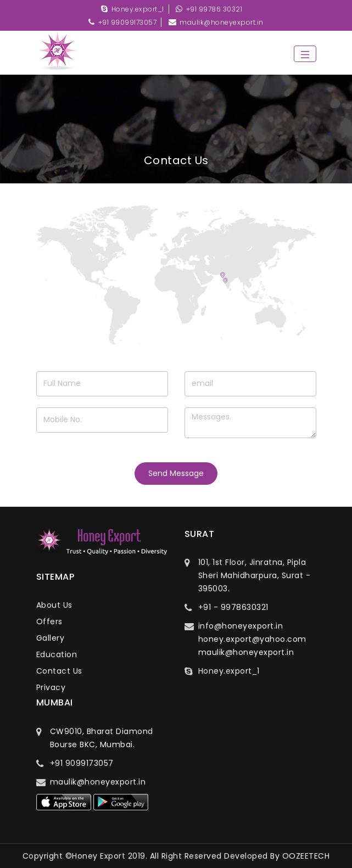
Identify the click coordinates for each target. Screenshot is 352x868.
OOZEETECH (306, 856)
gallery (51, 638)
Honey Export (99, 856)
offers (49, 621)
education (57, 654)
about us (54, 605)
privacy (51, 687)
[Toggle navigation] (305, 54)
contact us (59, 671)
